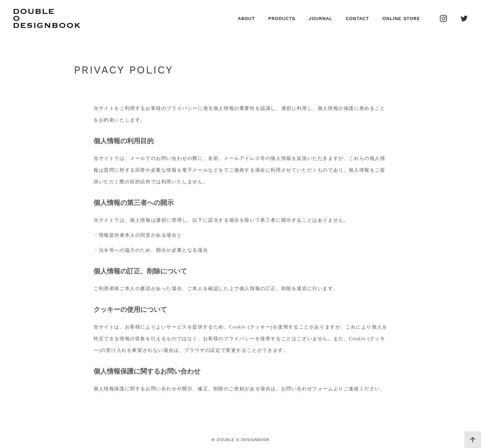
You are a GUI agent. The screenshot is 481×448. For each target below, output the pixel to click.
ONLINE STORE (401, 18)
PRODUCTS (282, 18)
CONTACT (357, 18)
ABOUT (246, 18)
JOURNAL (320, 18)
